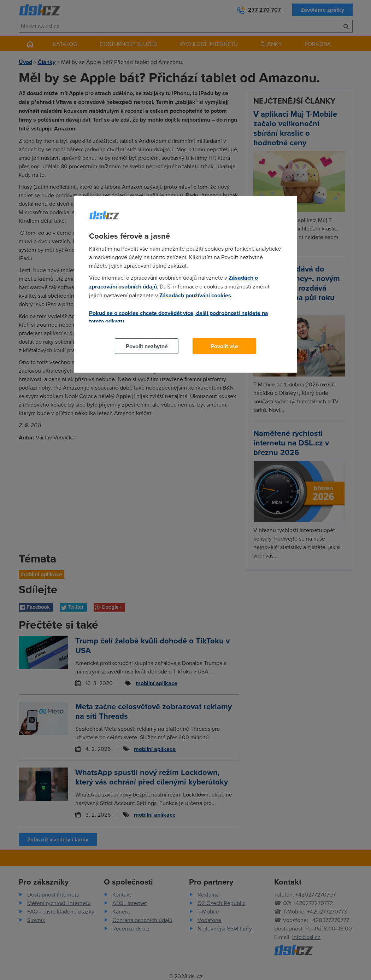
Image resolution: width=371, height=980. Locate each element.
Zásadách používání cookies (195, 295)
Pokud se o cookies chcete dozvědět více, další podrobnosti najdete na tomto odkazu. (179, 317)
